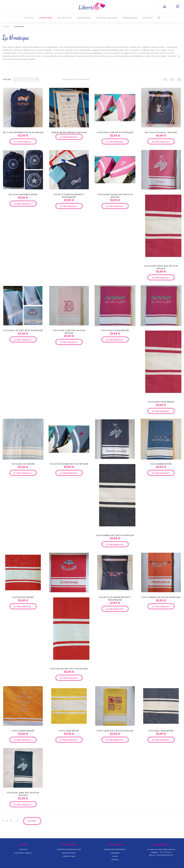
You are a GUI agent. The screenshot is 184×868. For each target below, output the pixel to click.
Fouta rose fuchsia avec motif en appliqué (115, 196)
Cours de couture (106, 18)
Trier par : (7, 79)
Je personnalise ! (23, 142)
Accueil (29, 18)
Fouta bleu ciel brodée (23, 464)
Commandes (115, 853)
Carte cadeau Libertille (23, 853)
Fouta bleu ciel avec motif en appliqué (23, 330)
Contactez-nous (69, 856)
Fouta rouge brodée (23, 597)
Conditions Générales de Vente (69, 849)
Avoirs (115, 856)
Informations (161, 845)
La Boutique (46, 18)
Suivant (32, 821)
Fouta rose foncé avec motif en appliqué (161, 267)
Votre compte (115, 845)
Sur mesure (84, 18)
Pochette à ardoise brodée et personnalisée (69, 196)
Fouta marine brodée (161, 464)
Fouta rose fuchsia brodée (115, 330)
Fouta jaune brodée (69, 731)
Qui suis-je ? (65, 18)
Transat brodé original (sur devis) (69, 132)
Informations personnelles (115, 849)
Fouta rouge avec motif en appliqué (69, 669)
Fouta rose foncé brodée (161, 402)
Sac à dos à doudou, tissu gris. (161, 132)
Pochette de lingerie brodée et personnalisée (115, 599)
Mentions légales (69, 853)
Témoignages (130, 18)
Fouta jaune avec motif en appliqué (115, 731)
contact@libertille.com (164, 855)
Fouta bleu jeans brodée (161, 731)
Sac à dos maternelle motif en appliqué (23, 132)
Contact (147, 18)
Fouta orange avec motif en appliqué (161, 597)
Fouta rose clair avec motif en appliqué (69, 332)
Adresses (115, 860)
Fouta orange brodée (23, 731)
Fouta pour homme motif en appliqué (69, 464)
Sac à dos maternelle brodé (23, 195)
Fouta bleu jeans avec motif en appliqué (23, 794)
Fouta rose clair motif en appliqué (115, 132)
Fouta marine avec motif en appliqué (115, 535)
